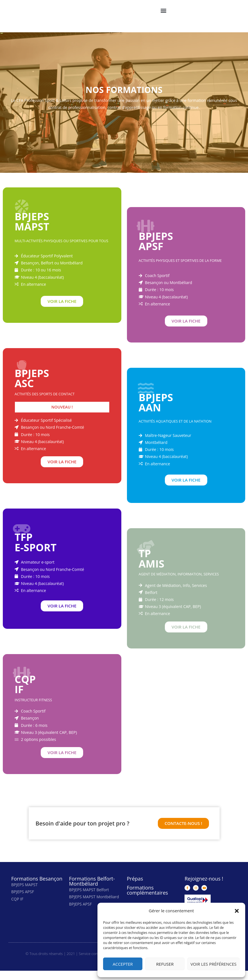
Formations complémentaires (148, 900)
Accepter (123, 964)
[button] (237, 911)
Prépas (135, 888)
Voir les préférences (213, 964)
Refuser (165, 964)
